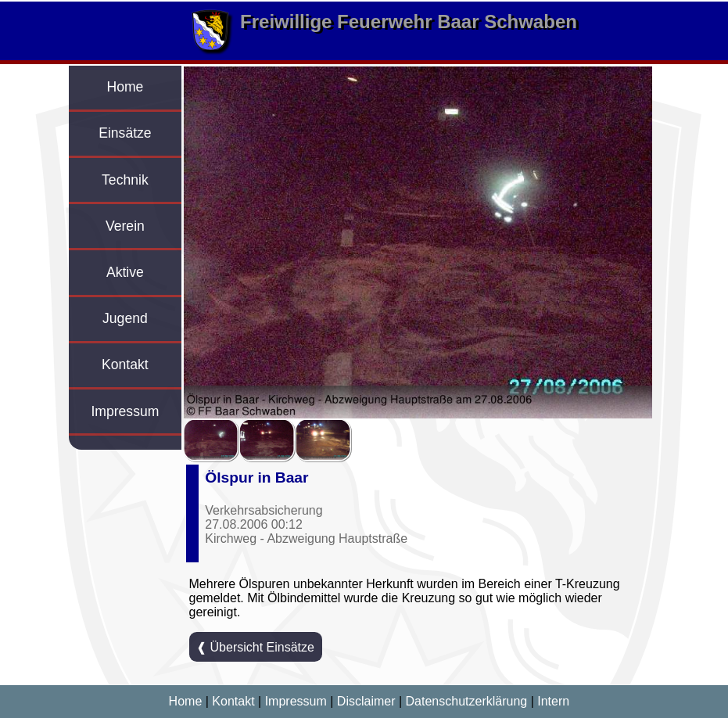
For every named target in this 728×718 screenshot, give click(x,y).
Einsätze (125, 133)
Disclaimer (366, 701)
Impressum (125, 411)
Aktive (125, 272)
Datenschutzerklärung (467, 701)
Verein (125, 226)
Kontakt (125, 364)
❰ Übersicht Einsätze (255, 647)
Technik (125, 180)
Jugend (125, 318)
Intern (553, 701)
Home (125, 87)
